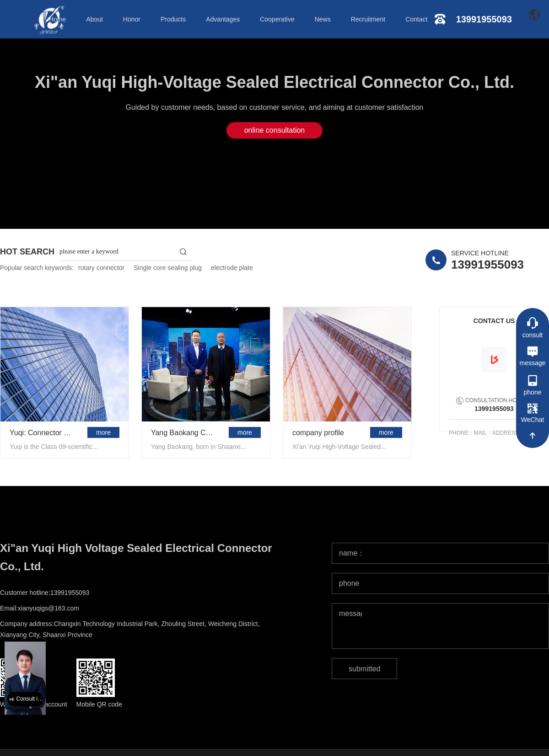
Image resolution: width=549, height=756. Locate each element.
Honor (132, 19)
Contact (416, 19)
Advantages (223, 19)
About (94, 19)
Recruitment (368, 19)
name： (350, 553)
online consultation (275, 130)
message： (350, 613)
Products (173, 19)
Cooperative (277, 19)
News (323, 19)
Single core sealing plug (168, 268)
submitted (364, 669)
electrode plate (232, 268)
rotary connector (101, 268)
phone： (350, 583)
